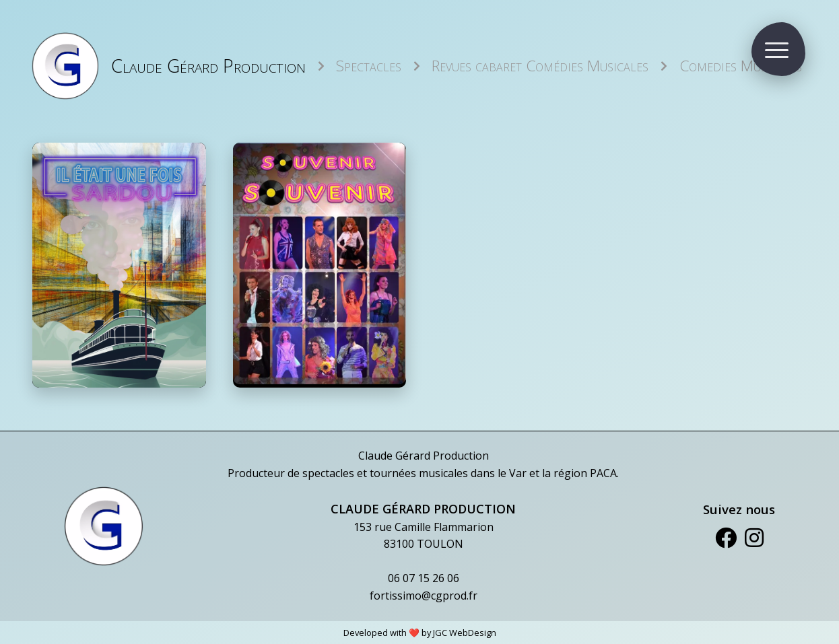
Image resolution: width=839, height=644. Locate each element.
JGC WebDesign (465, 633)
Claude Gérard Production (208, 66)
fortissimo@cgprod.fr (424, 596)
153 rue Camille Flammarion (424, 527)
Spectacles (369, 66)
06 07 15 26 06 (424, 578)
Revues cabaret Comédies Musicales (540, 66)
